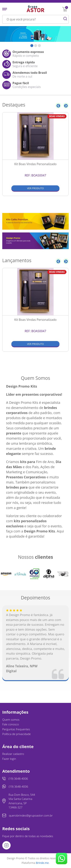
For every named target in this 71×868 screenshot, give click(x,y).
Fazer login (9, 759)
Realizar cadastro (13, 754)
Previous (58, 106)
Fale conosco (11, 724)
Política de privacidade (16, 734)
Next (66, 106)
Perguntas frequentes (16, 729)
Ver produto (35, 188)
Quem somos (11, 720)
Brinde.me (42, 863)
